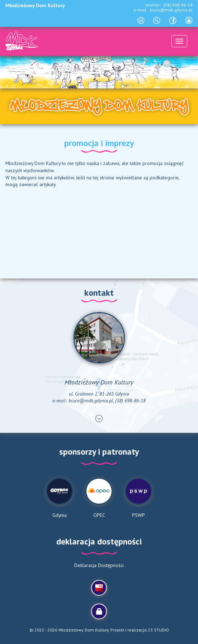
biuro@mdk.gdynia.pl (171, 10)
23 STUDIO (158, 630)
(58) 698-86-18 (178, 5)
